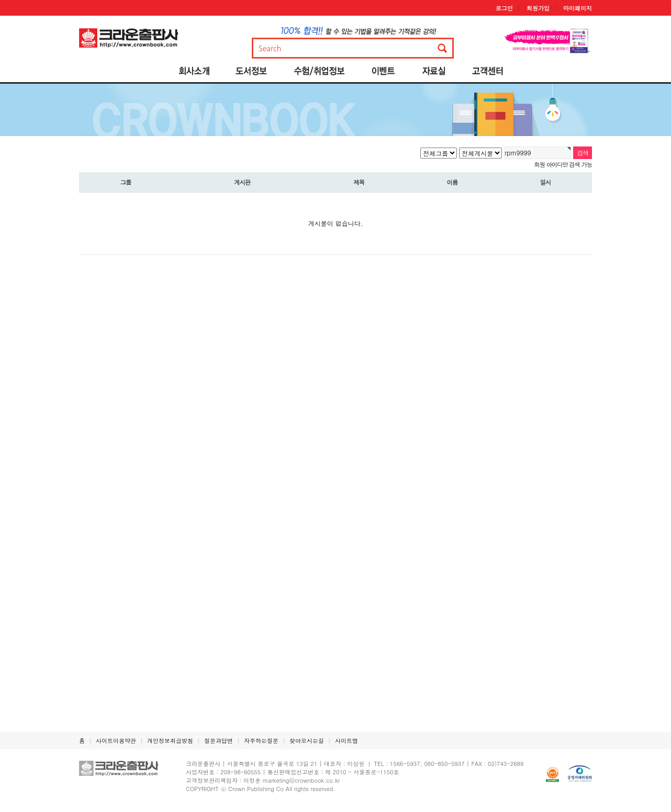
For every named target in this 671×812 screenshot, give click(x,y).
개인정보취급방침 (170, 741)
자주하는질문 (261, 741)
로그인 (504, 8)
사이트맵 (346, 741)
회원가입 (538, 8)
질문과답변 (219, 741)
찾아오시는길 (307, 741)
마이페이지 (578, 8)
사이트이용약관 (116, 741)
